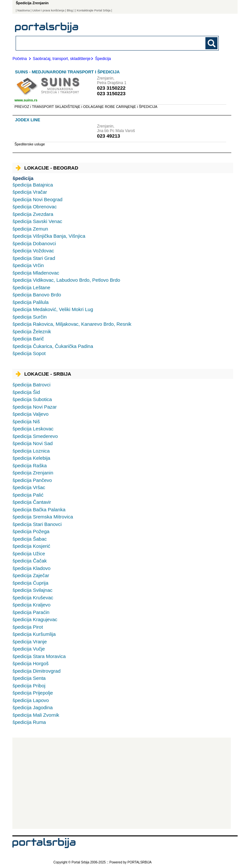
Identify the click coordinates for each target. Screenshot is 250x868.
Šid (26, 392)
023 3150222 (111, 88)
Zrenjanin (33, 473)
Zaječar (31, 575)
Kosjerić (31, 546)
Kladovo (31, 568)
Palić (28, 495)
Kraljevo (31, 605)
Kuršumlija (34, 634)
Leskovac (33, 429)
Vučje (29, 649)
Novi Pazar (35, 407)
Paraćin (31, 612)
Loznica (31, 451)
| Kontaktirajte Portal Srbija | (94, 10)
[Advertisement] (122, 783)
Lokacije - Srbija (43, 374)
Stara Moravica (39, 656)
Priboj (29, 686)
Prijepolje (33, 693)
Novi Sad (32, 443)
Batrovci (31, 385)
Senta (29, 678)
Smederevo (35, 436)
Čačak (29, 561)
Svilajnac (32, 590)
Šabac (29, 539)
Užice (29, 554)
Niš (26, 421)
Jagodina (32, 707)
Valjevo (30, 414)
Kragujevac (35, 619)
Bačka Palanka (39, 509)
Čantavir (32, 502)
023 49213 (109, 136)
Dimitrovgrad (36, 671)
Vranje (29, 642)
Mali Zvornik (36, 715)
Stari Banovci (37, 524)
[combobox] (98, 43)
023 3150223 (111, 93)
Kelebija (31, 458)
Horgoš (30, 663)
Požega (31, 531)
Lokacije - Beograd (47, 168)
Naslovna (23, 10)
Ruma (29, 722)
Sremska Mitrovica (43, 517)
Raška (29, 465)
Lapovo (31, 700)
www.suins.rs (26, 100)
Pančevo (32, 480)
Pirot (28, 627)
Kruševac (33, 598)
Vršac (29, 487)
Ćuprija (30, 583)
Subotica (32, 399)
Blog (70, 10)
